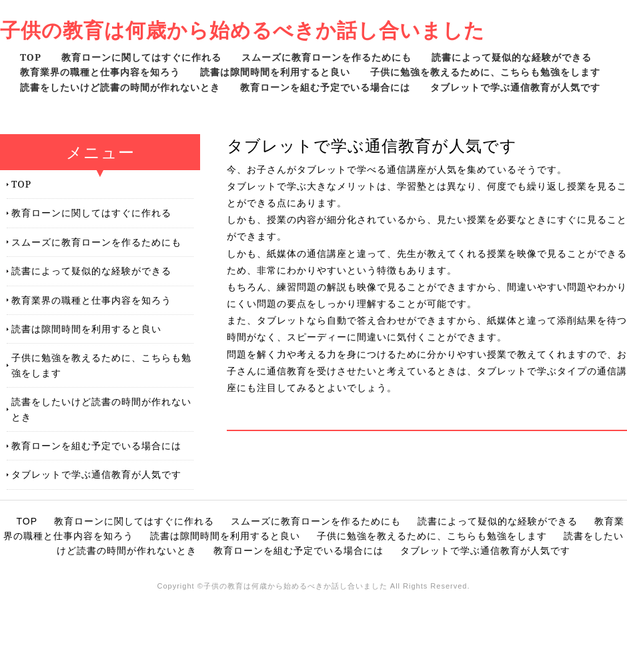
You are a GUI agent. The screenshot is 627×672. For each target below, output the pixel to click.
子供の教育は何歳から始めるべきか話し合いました (242, 30)
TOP (31, 57)
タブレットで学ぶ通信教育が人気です (515, 87)
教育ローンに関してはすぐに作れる (141, 57)
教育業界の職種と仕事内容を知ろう (100, 72)
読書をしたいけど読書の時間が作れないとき (120, 87)
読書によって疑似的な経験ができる (512, 57)
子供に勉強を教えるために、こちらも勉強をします (485, 72)
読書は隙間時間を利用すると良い (275, 72)
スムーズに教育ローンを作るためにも (327, 57)
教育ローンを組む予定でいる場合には (325, 87)
